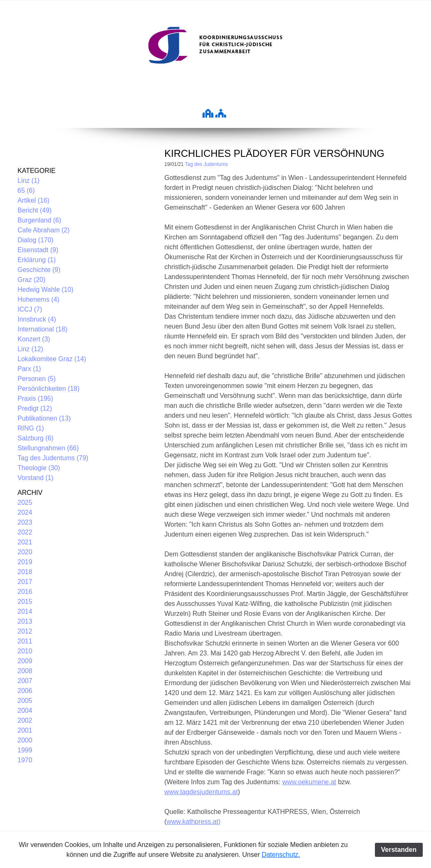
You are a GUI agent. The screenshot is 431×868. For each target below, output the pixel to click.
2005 (25, 701)
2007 (25, 681)
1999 (25, 750)
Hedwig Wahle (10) (46, 290)
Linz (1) (29, 181)
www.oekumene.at (309, 782)
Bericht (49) (35, 210)
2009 (25, 661)
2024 (25, 512)
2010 (25, 651)
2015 (25, 602)
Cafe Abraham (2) (44, 230)
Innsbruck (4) (37, 319)
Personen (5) (37, 379)
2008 (25, 671)
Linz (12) (31, 349)
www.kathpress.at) (194, 822)
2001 (25, 730)
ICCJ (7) (30, 309)
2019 (25, 562)
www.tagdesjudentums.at (201, 792)
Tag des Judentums (206, 164)
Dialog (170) (36, 240)
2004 (25, 711)
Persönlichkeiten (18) (49, 389)
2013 (25, 621)
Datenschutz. (281, 855)
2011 (25, 641)
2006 (25, 691)
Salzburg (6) (36, 438)
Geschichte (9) (39, 270)
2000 (25, 740)
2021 (25, 542)
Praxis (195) (35, 399)
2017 (25, 582)
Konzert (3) (34, 339)
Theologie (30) (39, 468)
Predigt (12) (35, 408)
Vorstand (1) (36, 478)
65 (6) (26, 190)
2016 (25, 592)
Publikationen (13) (44, 418)
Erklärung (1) (37, 260)
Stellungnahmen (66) (48, 448)
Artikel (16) (34, 200)
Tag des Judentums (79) (53, 458)
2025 (25, 503)
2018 (25, 572)
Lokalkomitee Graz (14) (52, 359)
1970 (25, 760)
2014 (25, 611)
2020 (25, 552)
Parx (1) (29, 369)
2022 (25, 532)
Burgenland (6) (40, 220)
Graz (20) (32, 280)
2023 (25, 522)
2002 (25, 720)
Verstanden (399, 850)
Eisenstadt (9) (38, 250)
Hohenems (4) (39, 299)
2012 (25, 631)
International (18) (43, 329)
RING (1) (31, 428)
